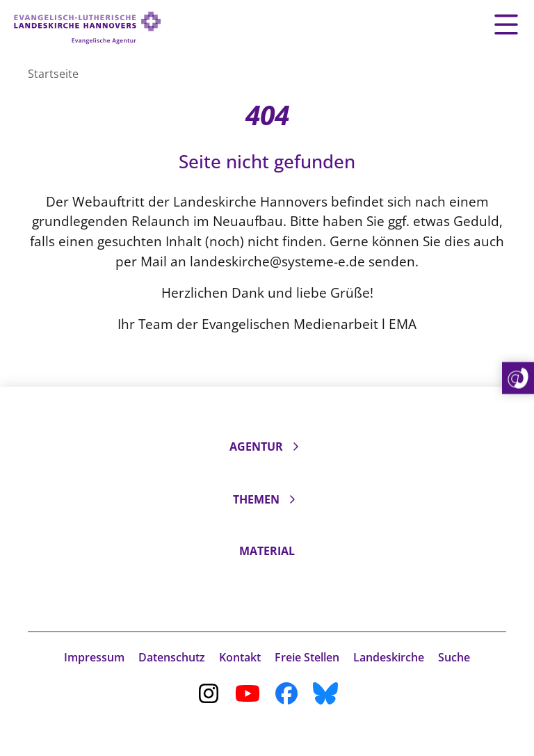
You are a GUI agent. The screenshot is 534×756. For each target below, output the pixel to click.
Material (267, 551)
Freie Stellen (307, 657)
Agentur (256, 447)
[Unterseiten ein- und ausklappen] (296, 447)
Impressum (94, 657)
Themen (256, 499)
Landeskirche (389, 657)
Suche (454, 657)
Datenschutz (172, 657)
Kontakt (240, 657)
